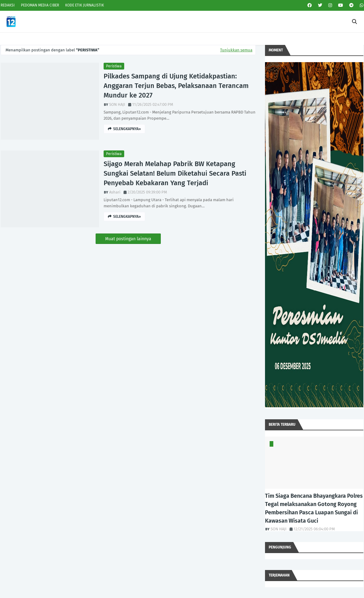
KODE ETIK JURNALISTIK (85, 5)
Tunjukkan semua (236, 50)
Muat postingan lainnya (128, 239)
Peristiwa (114, 66)
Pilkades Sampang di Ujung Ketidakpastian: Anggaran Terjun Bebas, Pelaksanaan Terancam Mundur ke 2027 (176, 86)
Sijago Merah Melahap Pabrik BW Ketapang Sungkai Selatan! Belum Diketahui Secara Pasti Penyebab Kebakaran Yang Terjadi (175, 173)
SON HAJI (117, 104)
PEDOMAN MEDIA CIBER (40, 5)
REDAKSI (8, 5)
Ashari (115, 192)
